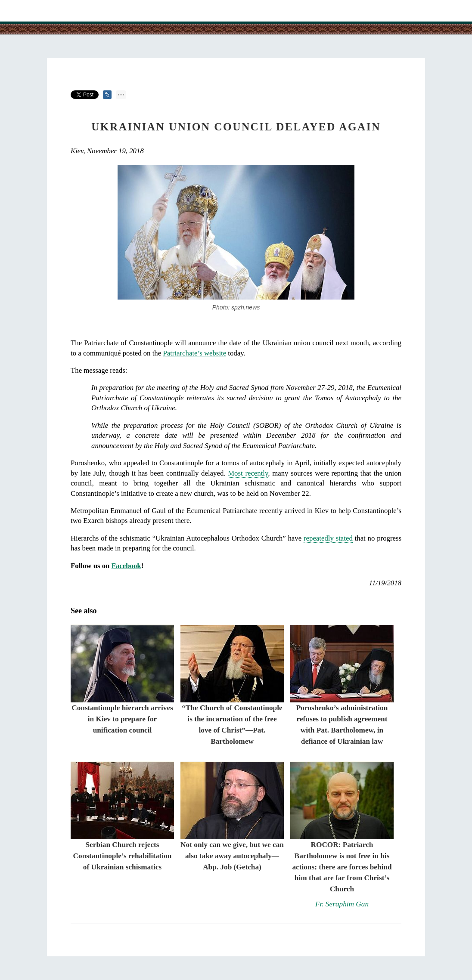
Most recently (248, 473)
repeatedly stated (328, 538)
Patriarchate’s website (194, 353)
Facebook (126, 566)
